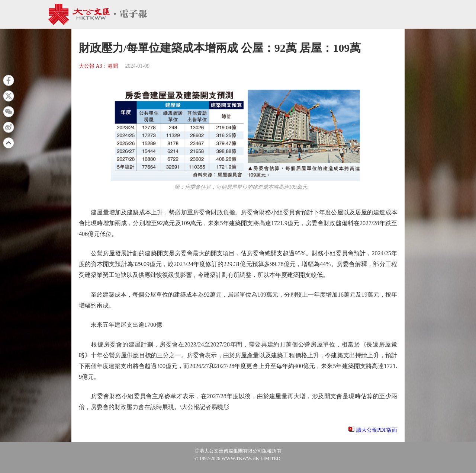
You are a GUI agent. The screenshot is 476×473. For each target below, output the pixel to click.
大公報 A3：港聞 (98, 66)
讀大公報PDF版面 (377, 430)
